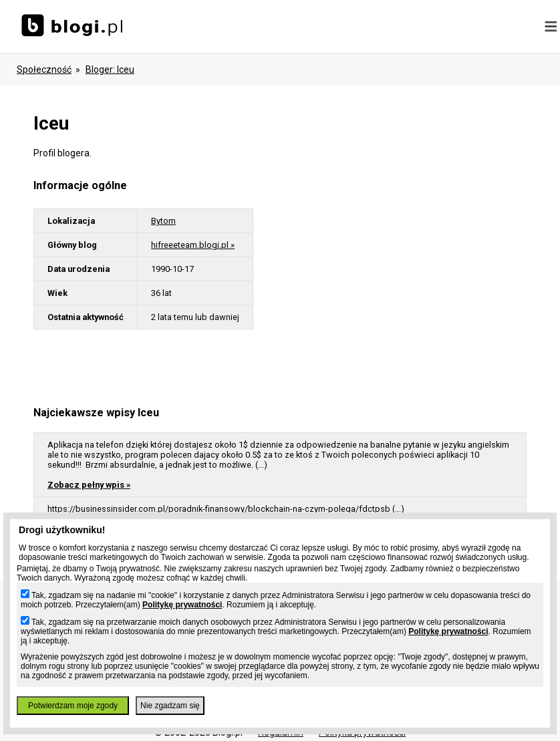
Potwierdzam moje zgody (73, 706)
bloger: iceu (110, 69)
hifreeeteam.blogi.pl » (193, 245)
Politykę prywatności (182, 605)
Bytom (163, 221)
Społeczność (44, 69)
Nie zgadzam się (170, 706)
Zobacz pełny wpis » (89, 485)
